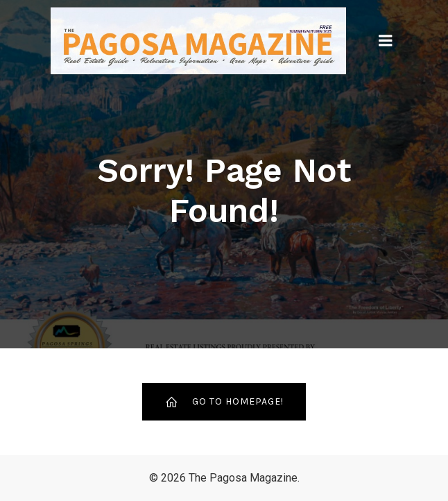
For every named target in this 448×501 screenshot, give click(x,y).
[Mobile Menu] (386, 41)
